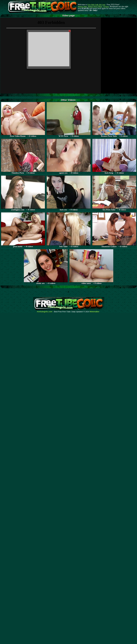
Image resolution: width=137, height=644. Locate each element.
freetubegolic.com (45, 312)
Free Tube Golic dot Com (96, 5)
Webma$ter (95, 312)
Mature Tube (82, 7)
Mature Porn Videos (95, 7)
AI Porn (106, 7)
